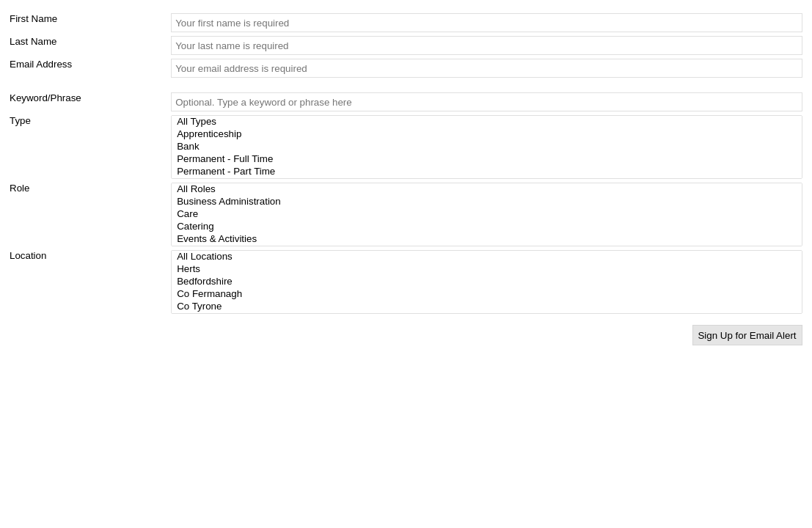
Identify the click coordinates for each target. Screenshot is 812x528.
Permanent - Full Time (489, 159)
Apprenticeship (489, 135)
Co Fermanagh (489, 294)
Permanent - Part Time (489, 172)
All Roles (489, 190)
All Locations (489, 257)
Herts (489, 269)
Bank (489, 147)
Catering (489, 227)
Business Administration (489, 202)
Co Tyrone (489, 307)
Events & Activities (489, 239)
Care (489, 214)
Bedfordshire (489, 282)
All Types (489, 122)
